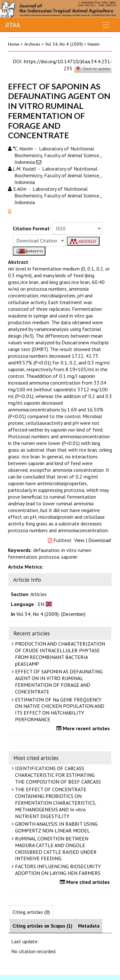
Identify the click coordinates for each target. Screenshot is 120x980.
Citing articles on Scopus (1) (42, 926)
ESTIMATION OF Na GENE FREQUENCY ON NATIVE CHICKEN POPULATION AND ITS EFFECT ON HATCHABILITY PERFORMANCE (59, 709)
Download (100, 540)
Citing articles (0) (31, 912)
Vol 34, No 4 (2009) (64, 44)
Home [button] (14, 44)
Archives (32, 44)
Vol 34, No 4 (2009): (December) (51, 614)
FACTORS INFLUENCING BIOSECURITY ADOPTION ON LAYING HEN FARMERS (57, 870)
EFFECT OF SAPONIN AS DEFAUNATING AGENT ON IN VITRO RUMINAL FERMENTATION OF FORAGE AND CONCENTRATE (58, 681)
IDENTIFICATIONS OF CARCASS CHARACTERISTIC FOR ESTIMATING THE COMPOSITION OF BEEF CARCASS (57, 775)
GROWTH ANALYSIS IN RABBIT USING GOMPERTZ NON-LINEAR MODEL (56, 827)
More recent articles (84, 728)
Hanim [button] (94, 44)
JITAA (13, 25)
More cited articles (86, 882)
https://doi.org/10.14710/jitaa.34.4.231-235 (68, 65)
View (79, 540)
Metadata (89, 926)
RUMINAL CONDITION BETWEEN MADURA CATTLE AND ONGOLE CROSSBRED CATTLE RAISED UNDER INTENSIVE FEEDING (55, 848)
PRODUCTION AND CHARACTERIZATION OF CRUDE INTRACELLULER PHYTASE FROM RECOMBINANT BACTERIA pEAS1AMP (59, 654)
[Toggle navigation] (106, 25)
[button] (10, 211)
